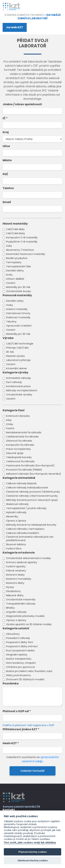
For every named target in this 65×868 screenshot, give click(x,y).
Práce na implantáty (18, 449)
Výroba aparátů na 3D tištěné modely (29, 624)
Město (7, 160)
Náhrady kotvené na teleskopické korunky (31, 525)
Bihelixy (10, 608)
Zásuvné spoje (15, 453)
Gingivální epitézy (17, 655)
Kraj (6, 132)
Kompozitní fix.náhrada (20, 445)
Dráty (9, 275)
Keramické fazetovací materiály (26, 254)
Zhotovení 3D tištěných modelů (25, 679)
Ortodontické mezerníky (21, 600)
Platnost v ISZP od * (17, 711)
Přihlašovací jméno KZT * (21, 729)
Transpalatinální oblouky (21, 604)
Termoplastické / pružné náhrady (26, 508)
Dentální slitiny (15, 271)
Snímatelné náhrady (18, 378)
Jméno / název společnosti (22, 104)
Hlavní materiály (15, 224)
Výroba (8, 338)
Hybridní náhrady (16, 512)
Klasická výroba (15, 356)
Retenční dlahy (15, 583)
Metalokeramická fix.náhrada (24, 432)
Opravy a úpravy (16, 521)
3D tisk (10, 352)
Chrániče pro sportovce (20, 667)
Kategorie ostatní (16, 628)
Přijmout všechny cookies (32, 852)
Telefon (8, 188)
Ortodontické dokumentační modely (28, 558)
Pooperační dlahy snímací (22, 646)
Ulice (6, 146)
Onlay (10, 424)
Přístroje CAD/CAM (17, 348)
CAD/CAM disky (15, 229)
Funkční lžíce (14, 549)
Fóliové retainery (16, 571)
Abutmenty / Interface (20, 250)
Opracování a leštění (19, 326)
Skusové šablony (16, 544)
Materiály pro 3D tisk (18, 287)
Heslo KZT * (11, 743)
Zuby (9, 246)
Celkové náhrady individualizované (27, 488)
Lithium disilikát (15, 279)
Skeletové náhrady (17, 504)
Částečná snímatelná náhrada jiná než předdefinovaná (30, 539)
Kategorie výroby (15, 372)
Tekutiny (11, 322)
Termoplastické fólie (18, 266)
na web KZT (15, 27)
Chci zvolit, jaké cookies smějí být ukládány (30, 843)
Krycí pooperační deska (20, 650)
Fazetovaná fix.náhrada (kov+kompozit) (30, 466)
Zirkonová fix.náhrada (19, 441)
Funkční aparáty (16, 566)
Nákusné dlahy (15, 595)
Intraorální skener (17, 368)
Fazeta (10, 428)
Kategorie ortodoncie (19, 553)
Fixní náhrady (14, 382)
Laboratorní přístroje (18, 360)
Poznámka (11, 683)
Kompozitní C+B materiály (22, 237)
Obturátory (13, 634)
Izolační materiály (17, 309)
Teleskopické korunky (19, 457)
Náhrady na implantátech (22, 390)
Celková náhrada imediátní (23, 533)
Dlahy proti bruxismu (18, 675)
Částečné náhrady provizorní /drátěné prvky (33, 492)
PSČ (5, 174)
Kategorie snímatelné (19, 478)
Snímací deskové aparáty (22, 562)
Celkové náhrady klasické (21, 483)
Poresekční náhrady (18, 638)
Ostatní (11, 283)
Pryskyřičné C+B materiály (22, 242)
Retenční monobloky (19, 579)
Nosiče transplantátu (19, 659)
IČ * (5, 118)
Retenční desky (15, 575)
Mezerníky (12, 516)
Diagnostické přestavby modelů (25, 616)
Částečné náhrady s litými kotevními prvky (32, 496)
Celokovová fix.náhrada (20, 461)
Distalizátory (13, 591)
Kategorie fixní (14, 410)
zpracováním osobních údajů (40, 759)
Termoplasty (14, 262)
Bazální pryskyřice (17, 258)
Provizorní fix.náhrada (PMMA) (24, 470)
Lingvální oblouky (16, 612)
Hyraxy (10, 587)
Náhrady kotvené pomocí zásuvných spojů (32, 500)
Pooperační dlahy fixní (19, 642)
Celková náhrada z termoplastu (25, 529)
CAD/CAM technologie (20, 344)
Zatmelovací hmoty (18, 313)
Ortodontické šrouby (19, 291)
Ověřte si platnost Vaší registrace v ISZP (28, 725)
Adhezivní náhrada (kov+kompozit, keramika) (34, 474)
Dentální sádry (15, 301)
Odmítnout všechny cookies (33, 861)
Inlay (9, 420)
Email (7, 202)
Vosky (10, 305)
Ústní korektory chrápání (21, 663)
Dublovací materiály (18, 317)
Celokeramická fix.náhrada (22, 437)
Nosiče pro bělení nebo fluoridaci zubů (29, 671)
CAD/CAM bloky (16, 233)
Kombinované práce (18, 386)
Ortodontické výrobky (19, 395)
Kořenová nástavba (18, 416)
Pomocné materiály (17, 295)
